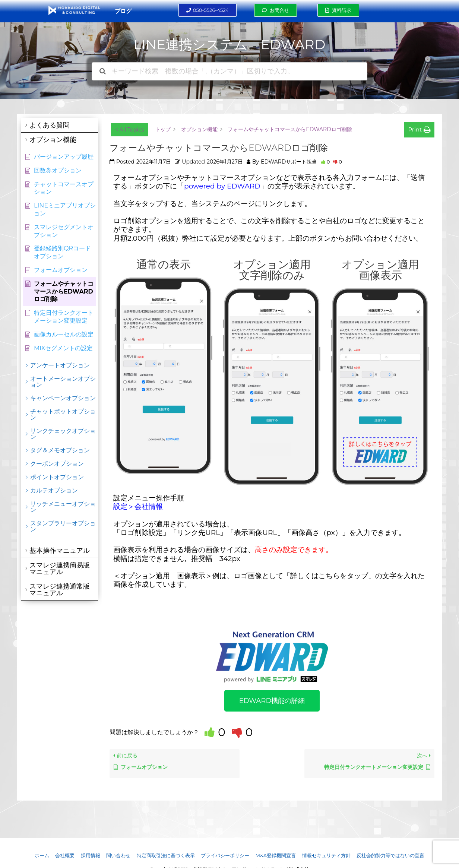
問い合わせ (118, 855)
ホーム (42, 855)
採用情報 (91, 855)
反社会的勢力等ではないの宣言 (390, 855)
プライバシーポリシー (225, 855)
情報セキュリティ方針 (326, 855)
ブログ (123, 11)
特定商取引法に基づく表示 (166, 855)
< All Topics (129, 130)
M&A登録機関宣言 (276, 855)
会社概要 (65, 855)
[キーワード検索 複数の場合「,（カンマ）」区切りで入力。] (229, 71)
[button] (208, 10)
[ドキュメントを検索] (103, 71)
